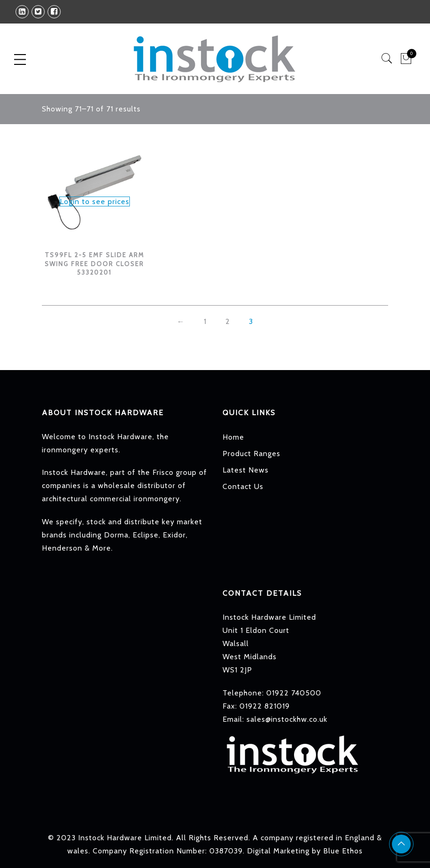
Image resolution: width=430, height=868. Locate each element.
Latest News (246, 470)
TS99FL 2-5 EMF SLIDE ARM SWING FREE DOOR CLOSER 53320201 (95, 264)
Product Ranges (251, 454)
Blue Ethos (343, 851)
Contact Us (243, 486)
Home (233, 437)
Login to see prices (95, 201)
